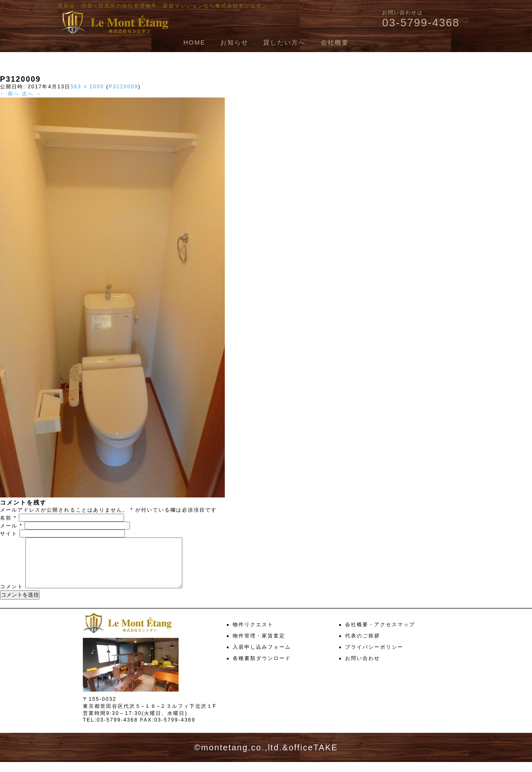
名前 (8, 518)
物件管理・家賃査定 (259, 646)
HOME (194, 42)
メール (11, 526)
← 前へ (10, 94)
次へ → (32, 94)
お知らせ (234, 42)
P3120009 (123, 87)
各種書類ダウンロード (262, 668)
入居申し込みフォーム (262, 657)
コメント (12, 597)
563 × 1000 (87, 87)
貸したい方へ (284, 42)
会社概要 (335, 42)
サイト (9, 534)
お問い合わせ (363, 668)
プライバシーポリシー (374, 657)
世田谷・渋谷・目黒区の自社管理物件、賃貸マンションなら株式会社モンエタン (163, 6)
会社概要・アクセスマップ (380, 635)
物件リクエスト (253, 635)
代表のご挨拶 (363, 646)
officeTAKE (313, 757)
